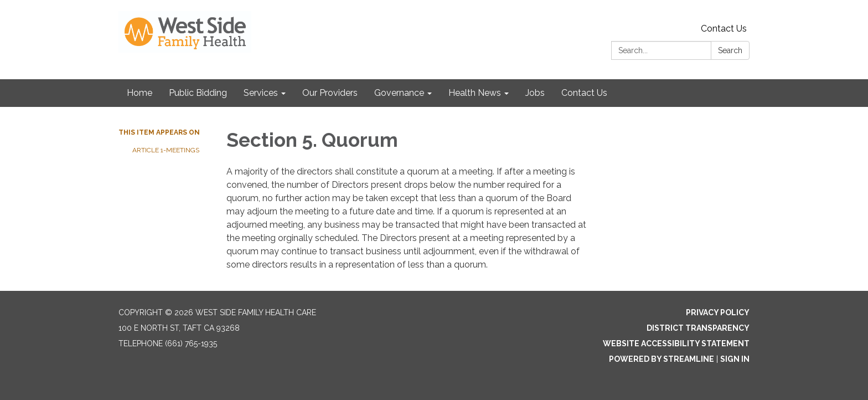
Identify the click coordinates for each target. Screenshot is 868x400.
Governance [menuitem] (399, 93)
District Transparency (698, 328)
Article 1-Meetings (167, 150)
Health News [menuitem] (475, 93)
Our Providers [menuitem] (330, 93)
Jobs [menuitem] (535, 93)
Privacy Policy (718, 312)
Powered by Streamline (662, 359)
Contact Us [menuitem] (584, 93)
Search (730, 50)
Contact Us (724, 29)
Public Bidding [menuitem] (198, 93)
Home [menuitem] (139, 93)
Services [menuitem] (261, 93)
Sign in (735, 359)
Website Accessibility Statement (676, 343)
